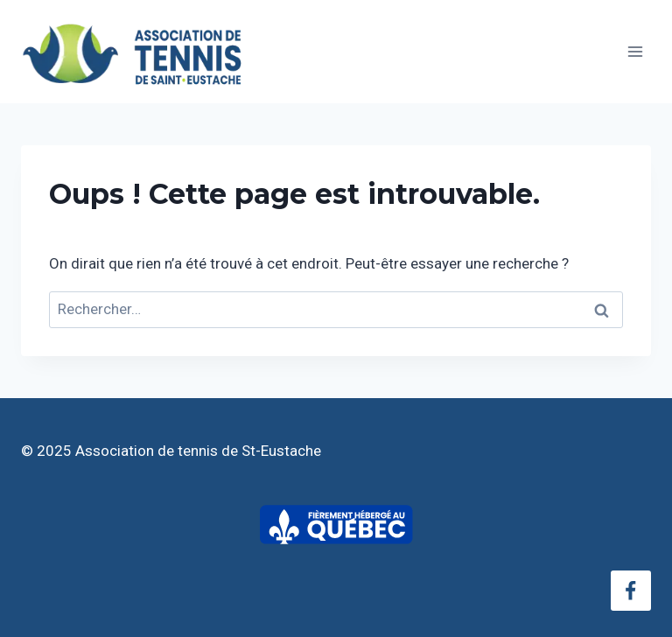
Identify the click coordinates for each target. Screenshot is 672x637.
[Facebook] (631, 591)
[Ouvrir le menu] (635, 51)
